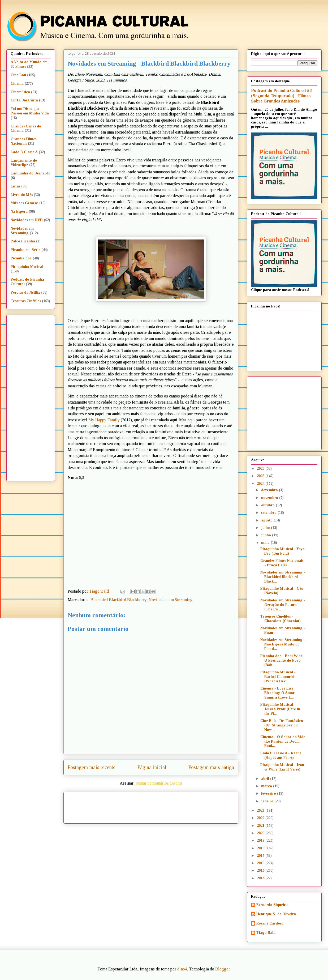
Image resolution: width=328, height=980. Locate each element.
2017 (261, 856)
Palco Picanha (23, 241)
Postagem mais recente (92, 767)
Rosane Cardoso (270, 923)
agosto (267, 520)
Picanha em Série (25, 250)
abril (266, 779)
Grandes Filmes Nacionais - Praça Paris (282, 563)
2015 (261, 870)
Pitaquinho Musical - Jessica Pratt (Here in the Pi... (280, 709)
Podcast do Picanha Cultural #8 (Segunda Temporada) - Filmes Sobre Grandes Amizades (281, 96)
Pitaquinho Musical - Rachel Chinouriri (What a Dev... (278, 677)
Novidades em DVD (27, 220)
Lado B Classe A (24, 152)
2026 (261, 468)
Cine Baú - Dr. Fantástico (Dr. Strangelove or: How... (282, 725)
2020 (261, 833)
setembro (269, 513)
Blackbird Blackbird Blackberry (118, 600)
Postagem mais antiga (211, 767)
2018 (261, 848)
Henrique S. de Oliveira (276, 914)
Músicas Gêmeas (24, 203)
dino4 (182, 969)
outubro (268, 505)
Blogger (223, 969)
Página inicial (152, 767)
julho (266, 528)
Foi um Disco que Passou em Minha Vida (30, 111)
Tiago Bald (266, 933)
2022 (261, 818)
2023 (261, 810)
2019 (261, 840)
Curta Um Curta (24, 100)
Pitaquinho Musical (27, 267)
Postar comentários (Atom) (159, 783)
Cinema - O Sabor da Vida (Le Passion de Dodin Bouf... (283, 741)
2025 (261, 476)
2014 (261, 878)
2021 (261, 826)
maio (266, 543)
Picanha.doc (21, 258)
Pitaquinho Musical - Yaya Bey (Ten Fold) (282, 551)
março (267, 786)
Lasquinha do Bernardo (31, 173)
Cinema (17, 84)
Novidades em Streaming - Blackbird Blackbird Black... (283, 577)
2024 (261, 484)
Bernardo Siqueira (272, 905)
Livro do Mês (22, 195)
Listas (15, 186)
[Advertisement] (196, 806)
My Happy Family (104, 420)
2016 (261, 863)
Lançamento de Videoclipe (24, 163)
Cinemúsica (20, 92)
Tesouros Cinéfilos (26, 301)
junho (267, 535)
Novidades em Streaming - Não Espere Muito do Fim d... (283, 644)
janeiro (268, 801)
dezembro (270, 490)
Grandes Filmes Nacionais (23, 141)
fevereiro (269, 793)
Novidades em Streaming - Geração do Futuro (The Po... (283, 605)
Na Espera (19, 211)
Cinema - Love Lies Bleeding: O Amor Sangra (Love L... (277, 693)
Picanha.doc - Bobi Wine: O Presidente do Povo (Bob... (282, 660)
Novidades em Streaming (171, 600)
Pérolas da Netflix (25, 292)
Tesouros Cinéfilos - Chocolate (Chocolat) (280, 619)
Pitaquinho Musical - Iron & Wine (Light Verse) (282, 767)
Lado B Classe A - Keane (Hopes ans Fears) (281, 755)
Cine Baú (18, 75)
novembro (270, 498)
